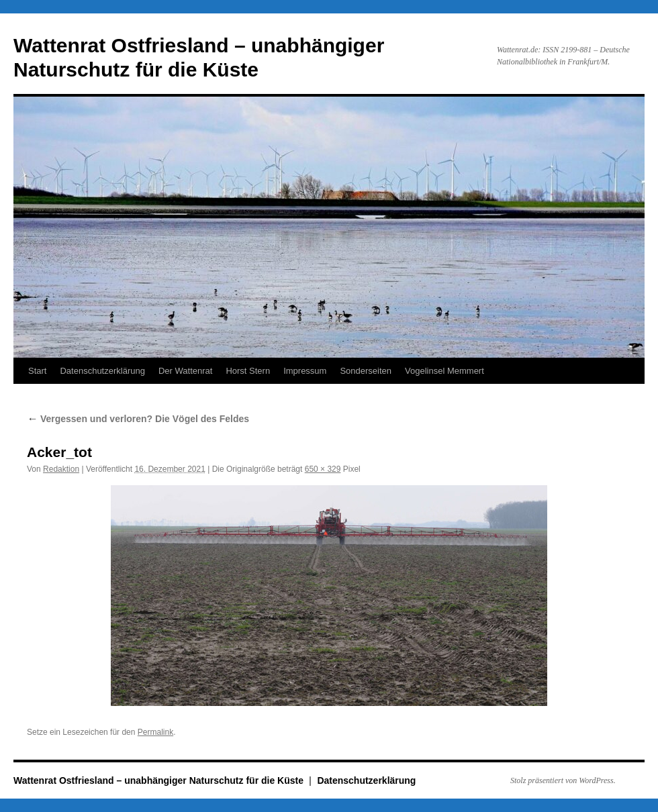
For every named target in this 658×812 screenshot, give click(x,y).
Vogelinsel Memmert (444, 371)
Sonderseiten (366, 371)
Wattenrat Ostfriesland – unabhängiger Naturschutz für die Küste (160, 780)
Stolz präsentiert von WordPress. (563, 780)
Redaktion (61, 469)
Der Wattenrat (185, 371)
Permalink (155, 732)
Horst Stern (248, 371)
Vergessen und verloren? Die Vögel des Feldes (138, 419)
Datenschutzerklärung (102, 371)
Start (37, 371)
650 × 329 (323, 469)
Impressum (305, 371)
